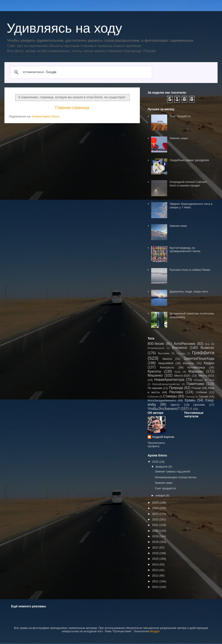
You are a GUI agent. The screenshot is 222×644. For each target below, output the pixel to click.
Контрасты (167, 367)
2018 (156, 542)
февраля (162, 467)
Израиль (189, 363)
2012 (156, 576)
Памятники (195, 384)
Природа (176, 388)
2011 (156, 581)
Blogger (155, 631)
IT (191, 409)
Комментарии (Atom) (46, 116)
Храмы (190, 400)
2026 (156, 462)
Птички (196, 388)
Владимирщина (156, 348)
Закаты (167, 359)
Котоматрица (196, 367)
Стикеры (170, 396)
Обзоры (198, 380)
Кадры (209, 363)
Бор (207, 344)
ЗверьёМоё (166, 363)
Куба (178, 372)
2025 (156, 503)
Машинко (155, 375)
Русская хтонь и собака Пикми (190, 270)
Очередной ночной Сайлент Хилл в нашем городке (188, 184)
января (161, 495)
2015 (156, 559)
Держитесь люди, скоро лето (189, 291)
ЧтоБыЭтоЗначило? (164, 409)
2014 (156, 564)
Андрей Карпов (163, 437)
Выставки (164, 353)
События (153, 396)
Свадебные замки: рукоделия (189, 160)
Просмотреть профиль (156, 444)
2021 (156, 525)
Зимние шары (179, 138)
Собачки (201, 392)
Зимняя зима (178, 226)
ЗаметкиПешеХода (199, 359)
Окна (212, 380)
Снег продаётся (180, 116)
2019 (156, 536)
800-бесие (156, 344)
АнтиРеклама (184, 344)
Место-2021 (206, 376)
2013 (156, 570)
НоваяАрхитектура (169, 380)
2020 (156, 531)
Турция (203, 396)
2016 (156, 553)
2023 (156, 514)
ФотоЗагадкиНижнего (162, 400)
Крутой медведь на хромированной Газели (185, 250)
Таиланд (190, 397)
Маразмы (196, 371)
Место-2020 (182, 376)
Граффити (203, 353)
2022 (156, 519)
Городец (181, 353)
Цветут (175, 405)
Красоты (154, 371)
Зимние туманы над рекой (172, 471)
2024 (156, 508)
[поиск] (80, 72)
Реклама (176, 392)
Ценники (199, 405)
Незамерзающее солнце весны (176, 477)
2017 (156, 548)
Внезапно (179, 348)
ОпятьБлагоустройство (166, 384)
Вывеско (207, 348)
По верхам (155, 388)
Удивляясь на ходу (64, 28)
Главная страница (72, 108)
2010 (156, 587)
